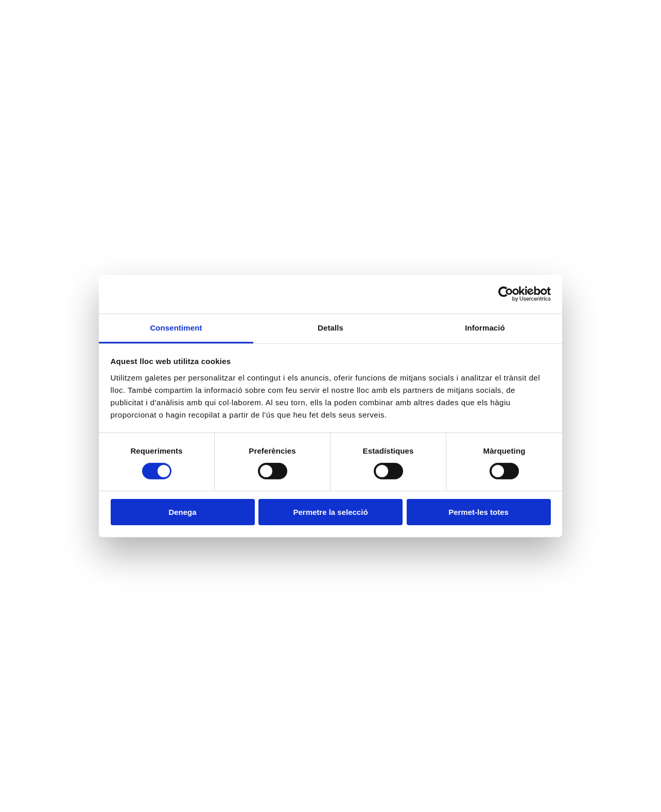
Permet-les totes (479, 512)
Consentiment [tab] (176, 327)
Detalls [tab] (330, 327)
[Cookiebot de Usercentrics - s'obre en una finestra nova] (506, 294)
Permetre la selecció (330, 512)
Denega (182, 512)
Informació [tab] (485, 327)
